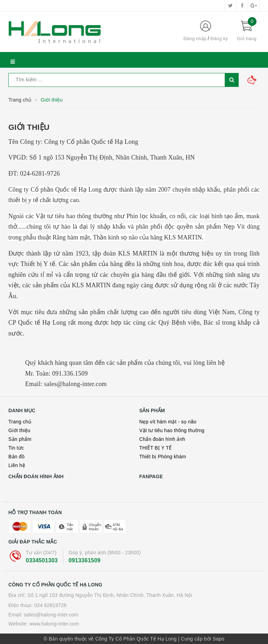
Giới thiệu (29, 127)
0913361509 (84, 560)
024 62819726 (50, 605)
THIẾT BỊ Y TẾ (155, 448)
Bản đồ (16, 457)
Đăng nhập (195, 39)
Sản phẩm (20, 439)
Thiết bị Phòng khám (163, 457)
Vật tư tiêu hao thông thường (172, 430)
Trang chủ (20, 422)
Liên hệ (17, 465)
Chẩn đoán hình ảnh (162, 439)
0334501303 (42, 560)
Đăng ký (219, 39)
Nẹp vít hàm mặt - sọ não (168, 422)
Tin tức (16, 448)
